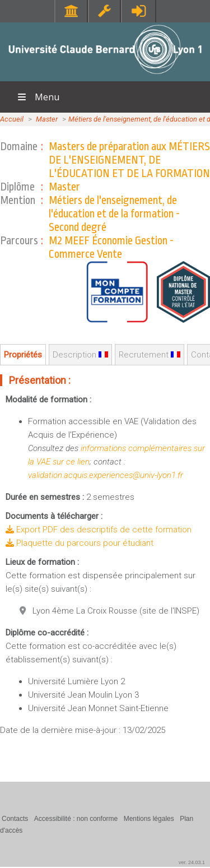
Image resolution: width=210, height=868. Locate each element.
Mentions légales (149, 819)
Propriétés (23, 355)
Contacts (15, 819)
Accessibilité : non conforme (76, 819)
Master (47, 119)
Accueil (12, 119)
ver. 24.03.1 (192, 862)
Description (80, 355)
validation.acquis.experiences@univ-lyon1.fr (106, 475)
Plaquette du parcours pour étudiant (80, 543)
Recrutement (150, 355)
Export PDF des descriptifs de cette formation (99, 530)
